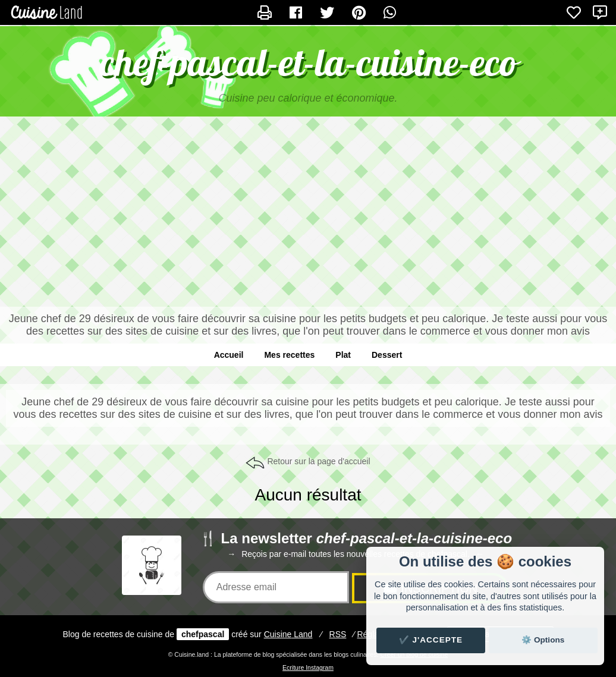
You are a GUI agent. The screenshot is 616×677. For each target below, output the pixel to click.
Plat (343, 355)
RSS (338, 634)
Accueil (229, 355)
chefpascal (203, 634)
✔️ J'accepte (431, 640)
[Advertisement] (308, 212)
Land (288, 634)
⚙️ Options (543, 640)
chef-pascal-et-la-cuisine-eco (308, 62)
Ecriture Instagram (308, 667)
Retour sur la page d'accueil (318, 461)
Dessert (387, 355)
